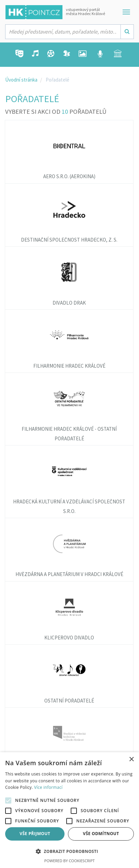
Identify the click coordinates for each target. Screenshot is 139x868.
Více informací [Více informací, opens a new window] (48, 787)
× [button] (131, 760)
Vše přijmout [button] (35, 834)
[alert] (69, 810)
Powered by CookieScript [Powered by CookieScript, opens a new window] (69, 861)
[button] (69, 852)
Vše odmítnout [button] (101, 834)
